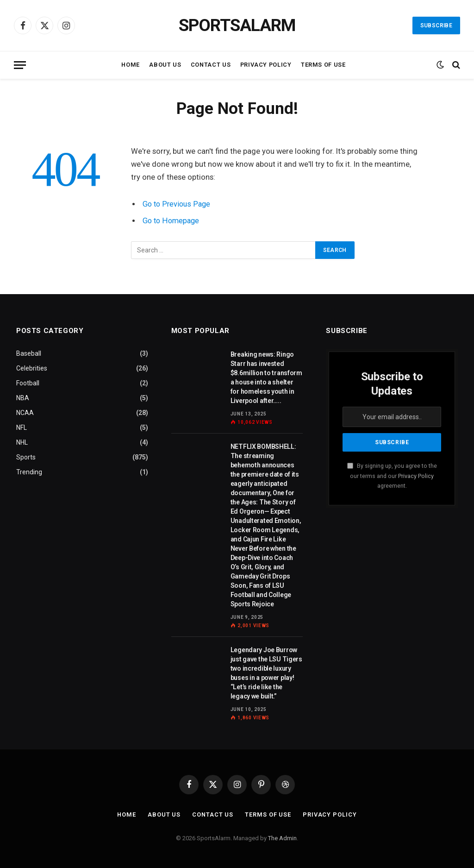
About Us (165, 65)
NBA (23, 398)
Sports (26, 457)
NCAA (25, 413)
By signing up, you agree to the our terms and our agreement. (392, 476)
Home (131, 65)
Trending (29, 472)
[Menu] (20, 65)
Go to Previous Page (178, 204)
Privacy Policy (266, 65)
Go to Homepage (172, 221)
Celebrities (32, 368)
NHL (22, 442)
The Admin (282, 838)
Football (28, 383)
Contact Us (211, 65)
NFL (22, 428)
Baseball (29, 353)
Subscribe (436, 25)
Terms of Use (323, 65)
